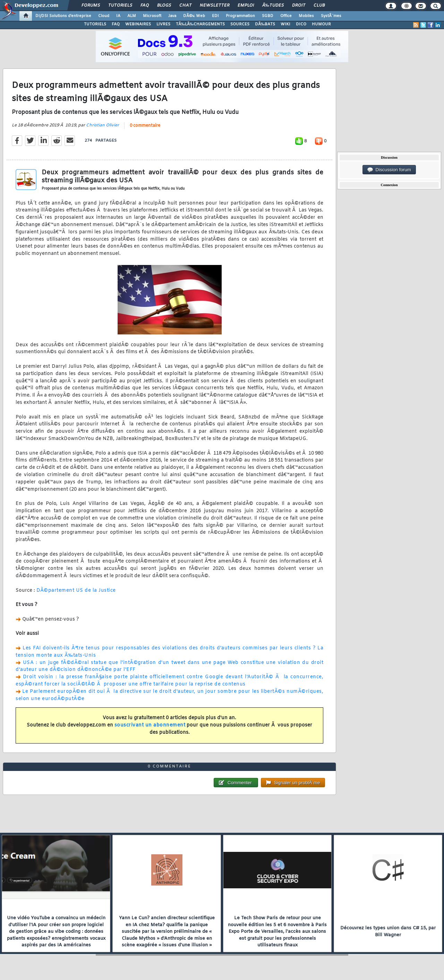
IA (118, 16)
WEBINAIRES (138, 24)
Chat (185, 6)
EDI (215, 16)
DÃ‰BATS (265, 24)
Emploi (246, 6)
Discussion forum (389, 170)
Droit (299, 6)
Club (319, 6)
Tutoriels (120, 6)
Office (286, 16)
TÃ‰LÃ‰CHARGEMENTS (200, 24)
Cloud (104, 16)
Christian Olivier (103, 125)
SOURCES (240, 24)
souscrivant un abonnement (150, 725)
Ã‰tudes (273, 6)
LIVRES (163, 24)
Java (172, 16)
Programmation (240, 16)
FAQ (145, 6)
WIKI (285, 24)
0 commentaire (145, 126)
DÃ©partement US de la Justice (76, 591)
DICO (301, 24)
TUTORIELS (95, 24)
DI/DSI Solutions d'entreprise (63, 16)
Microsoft (152, 16)
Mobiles (306, 16)
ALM (132, 16)
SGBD (268, 16)
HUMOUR (321, 24)
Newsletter (215, 6)
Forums (91, 6)
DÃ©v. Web (194, 16)
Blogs (164, 6)
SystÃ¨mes (331, 16)
